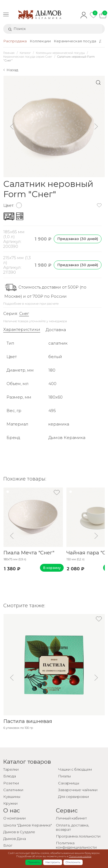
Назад (12, 70)
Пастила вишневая (28, 721)
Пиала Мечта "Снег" (29, 553)
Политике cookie (80, 856)
